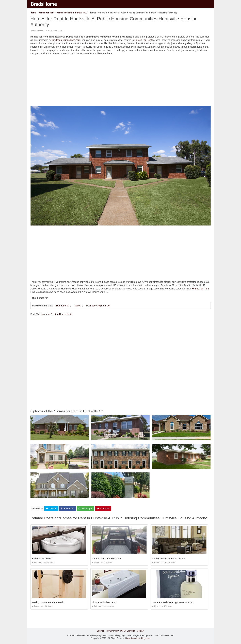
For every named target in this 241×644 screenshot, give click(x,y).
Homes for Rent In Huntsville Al (56, 314)
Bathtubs (37, 562)
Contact (141, 631)
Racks (95, 562)
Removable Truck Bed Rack (106, 559)
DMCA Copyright (128, 631)
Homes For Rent (37, 31)
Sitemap (101, 631)
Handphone (62, 306)
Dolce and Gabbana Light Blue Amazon (173, 602)
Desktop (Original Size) (98, 306)
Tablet (77, 306)
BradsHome (44, 4)
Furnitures (157, 562)
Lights (156, 606)
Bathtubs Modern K (42, 559)
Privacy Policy (112, 631)
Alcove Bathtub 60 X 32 (104, 602)
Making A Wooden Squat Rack (48, 602)
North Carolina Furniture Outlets (169, 559)
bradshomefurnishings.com (66, 40)
